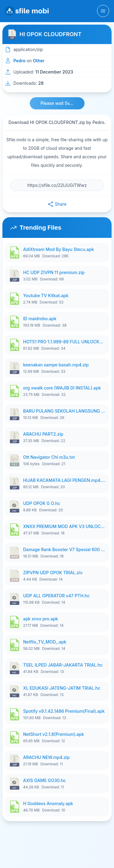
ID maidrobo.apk (40, 319)
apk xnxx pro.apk (41, 619)
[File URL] (57, 185)
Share (57, 204)
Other (39, 61)
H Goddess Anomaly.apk (48, 803)
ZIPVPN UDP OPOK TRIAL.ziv (53, 573)
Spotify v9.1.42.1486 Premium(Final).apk (64, 711)
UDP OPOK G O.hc (42, 503)
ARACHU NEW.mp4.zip (46, 757)
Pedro (19, 61)
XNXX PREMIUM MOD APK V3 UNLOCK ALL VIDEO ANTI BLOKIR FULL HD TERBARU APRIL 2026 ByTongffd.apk (64, 526)
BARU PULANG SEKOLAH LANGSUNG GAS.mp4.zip (64, 411)
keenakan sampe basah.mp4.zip (56, 365)
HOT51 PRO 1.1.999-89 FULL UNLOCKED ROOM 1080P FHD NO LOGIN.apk (64, 342)
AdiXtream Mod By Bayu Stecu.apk (59, 249)
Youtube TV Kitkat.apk (46, 295)
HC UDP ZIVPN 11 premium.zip (54, 272)
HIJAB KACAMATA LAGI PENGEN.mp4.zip (64, 480)
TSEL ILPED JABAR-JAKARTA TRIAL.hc (63, 665)
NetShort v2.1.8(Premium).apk (54, 734)
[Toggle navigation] (103, 11)
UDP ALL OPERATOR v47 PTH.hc (56, 596)
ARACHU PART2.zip (43, 434)
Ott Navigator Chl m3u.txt (49, 457)
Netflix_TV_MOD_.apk (45, 642)
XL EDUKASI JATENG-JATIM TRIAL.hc (62, 688)
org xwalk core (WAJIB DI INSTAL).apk (62, 388)
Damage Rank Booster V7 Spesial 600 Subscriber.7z (64, 549)
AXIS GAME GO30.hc (45, 780)
